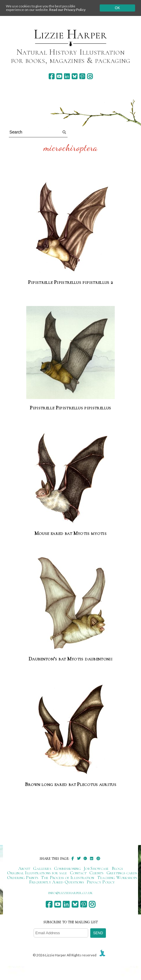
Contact (78, 873)
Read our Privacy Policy (67, 10)
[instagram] (90, 76)
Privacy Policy (101, 882)
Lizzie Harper (70, 34)
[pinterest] (82, 76)
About (24, 868)
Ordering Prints (23, 878)
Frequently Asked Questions (56, 882)
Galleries (42, 868)
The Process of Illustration (68, 878)
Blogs (117, 868)
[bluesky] (74, 76)
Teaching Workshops (117, 878)
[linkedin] (67, 76)
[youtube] (59, 76)
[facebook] (51, 76)
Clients (96, 873)
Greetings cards (122, 873)
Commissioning (67, 868)
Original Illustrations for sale (37, 873)
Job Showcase (96, 868)
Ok (117, 8)
